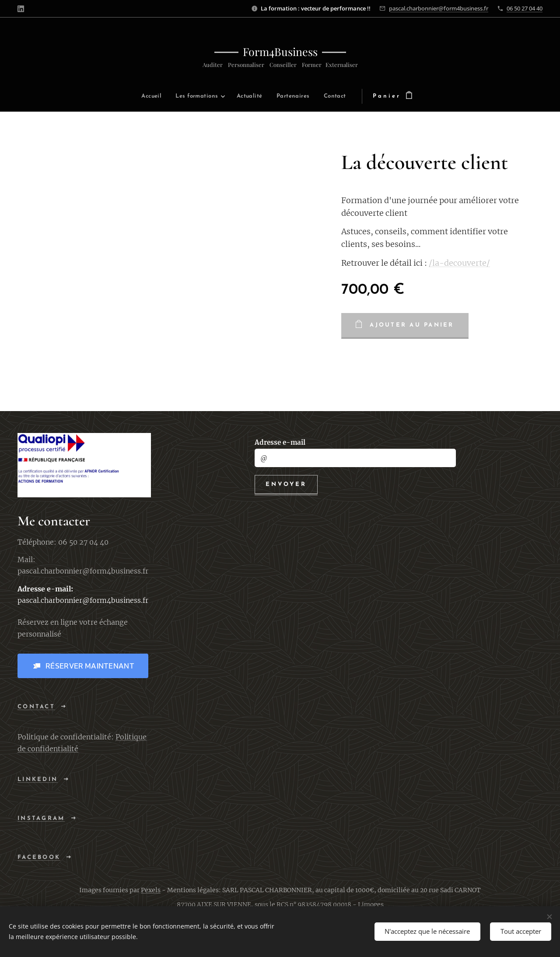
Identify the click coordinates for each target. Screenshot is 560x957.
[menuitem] (123, 97)
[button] (83, 666)
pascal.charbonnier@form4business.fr (439, 8)
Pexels (151, 890)
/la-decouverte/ (459, 263)
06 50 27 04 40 (525, 8)
